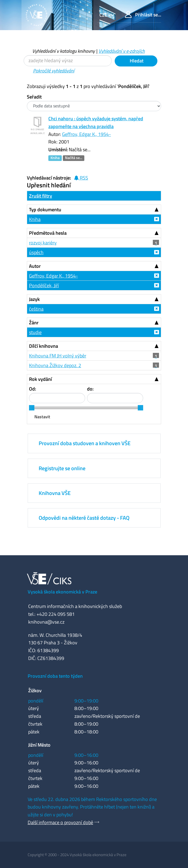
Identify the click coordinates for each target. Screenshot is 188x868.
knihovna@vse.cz (46, 622)
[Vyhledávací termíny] (68, 61)
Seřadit (34, 97)
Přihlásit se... (143, 15)
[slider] (32, 408)
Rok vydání (40, 379)
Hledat (136, 61)
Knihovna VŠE (55, 493)
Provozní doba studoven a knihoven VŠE (85, 443)
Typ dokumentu (45, 210)
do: (90, 389)
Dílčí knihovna (44, 346)
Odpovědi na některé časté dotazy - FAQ (84, 518)
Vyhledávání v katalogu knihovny (64, 51)
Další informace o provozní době (60, 822)
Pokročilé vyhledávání (54, 71)
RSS (81, 178)
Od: (32, 389)
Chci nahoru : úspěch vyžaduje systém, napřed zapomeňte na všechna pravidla (96, 122)
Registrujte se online (62, 468)
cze (104, 15)
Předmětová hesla (48, 233)
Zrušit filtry (41, 196)
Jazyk (34, 299)
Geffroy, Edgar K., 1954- (86, 134)
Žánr (34, 323)
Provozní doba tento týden (55, 676)
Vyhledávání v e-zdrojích (122, 51)
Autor (35, 266)
